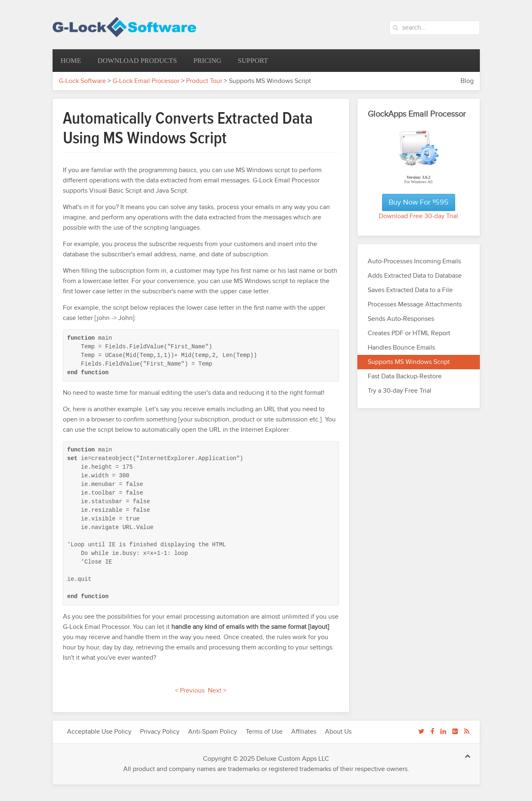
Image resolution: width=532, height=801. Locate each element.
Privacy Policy (160, 732)
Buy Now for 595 (419, 202)
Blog (467, 81)
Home (71, 61)
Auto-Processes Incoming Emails (414, 261)
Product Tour (204, 81)
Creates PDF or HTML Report (409, 333)
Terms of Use (264, 732)
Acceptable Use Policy (99, 732)
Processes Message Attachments (415, 305)
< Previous (190, 691)
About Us (338, 732)
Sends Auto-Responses (401, 319)
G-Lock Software (82, 81)
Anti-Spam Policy (213, 732)
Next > (217, 691)
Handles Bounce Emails (401, 348)
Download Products (137, 61)
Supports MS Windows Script (409, 362)
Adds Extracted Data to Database (415, 276)
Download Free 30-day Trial (418, 216)
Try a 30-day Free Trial (400, 391)
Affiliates (304, 732)
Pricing (207, 61)
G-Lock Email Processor (146, 81)
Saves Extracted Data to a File (410, 290)
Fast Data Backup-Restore (405, 376)
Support (253, 61)
